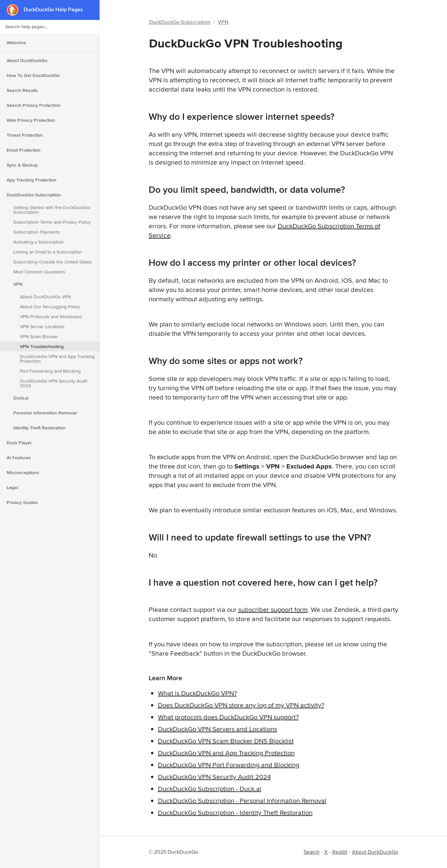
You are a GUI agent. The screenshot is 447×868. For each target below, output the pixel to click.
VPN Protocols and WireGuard (51, 317)
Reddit (340, 852)
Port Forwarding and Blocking (50, 371)
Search (312, 852)
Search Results (22, 90)
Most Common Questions (39, 272)
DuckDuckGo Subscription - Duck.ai (210, 789)
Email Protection (24, 150)
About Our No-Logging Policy (50, 307)
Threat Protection (25, 135)
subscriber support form (273, 609)
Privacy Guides (22, 502)
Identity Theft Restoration (39, 428)
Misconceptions (23, 472)
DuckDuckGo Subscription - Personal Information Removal (242, 800)
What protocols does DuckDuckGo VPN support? (228, 717)
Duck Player (19, 443)
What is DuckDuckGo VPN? (197, 693)
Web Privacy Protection (31, 120)
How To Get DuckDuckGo (33, 75)
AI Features (19, 458)
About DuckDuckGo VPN (45, 297)
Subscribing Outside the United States (53, 262)
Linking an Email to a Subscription (48, 252)
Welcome (16, 42)
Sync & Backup (22, 165)
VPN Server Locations (42, 326)
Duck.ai (21, 398)
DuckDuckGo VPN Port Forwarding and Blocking (229, 765)
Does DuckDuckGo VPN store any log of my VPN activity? (241, 705)
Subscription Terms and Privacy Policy (52, 222)
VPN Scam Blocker (39, 336)
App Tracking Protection (32, 180)
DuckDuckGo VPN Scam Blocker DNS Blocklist (226, 741)
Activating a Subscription (38, 242)
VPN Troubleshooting (42, 346)
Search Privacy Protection (34, 105)
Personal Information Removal (45, 413)
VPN (18, 284)
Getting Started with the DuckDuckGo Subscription (52, 210)
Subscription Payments (37, 232)
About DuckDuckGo (27, 60)
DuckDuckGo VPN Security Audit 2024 (54, 383)
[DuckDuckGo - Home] (15, 10)
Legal (12, 487)
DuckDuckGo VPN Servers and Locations (218, 729)
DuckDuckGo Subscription (34, 195)
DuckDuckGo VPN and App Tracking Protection (57, 359)
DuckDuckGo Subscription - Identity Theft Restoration (235, 812)
